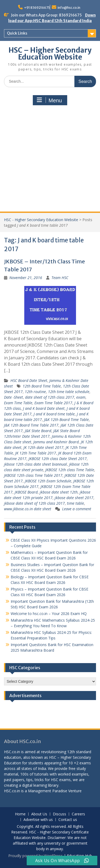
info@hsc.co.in (69, 8)
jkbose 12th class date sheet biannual (35, 464)
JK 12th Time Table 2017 (36, 453)
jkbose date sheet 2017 (74, 498)
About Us (39, 814)
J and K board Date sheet (44, 408)
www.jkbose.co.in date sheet (28, 509)
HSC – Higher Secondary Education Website (50, 54)
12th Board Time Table (42, 386)
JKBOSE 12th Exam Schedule (48, 481)
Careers (78, 814)
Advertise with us (38, 820)
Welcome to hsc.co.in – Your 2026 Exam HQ (49, 614)
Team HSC (60, 278)
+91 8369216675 (37, 8)
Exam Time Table (18, 403)
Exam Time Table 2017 (53, 403)
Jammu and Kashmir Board (56, 442)
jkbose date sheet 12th (59, 492)
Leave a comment (77, 509)
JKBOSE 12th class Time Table (70, 470)
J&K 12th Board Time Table (66, 420)
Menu (49, 100)
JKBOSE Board (26, 492)
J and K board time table (54, 414)
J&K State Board (38, 431)
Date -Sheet (13, 397)
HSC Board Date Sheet (29, 380)
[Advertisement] (50, 159)
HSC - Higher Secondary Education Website (41, 220)
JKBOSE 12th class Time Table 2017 (33, 475)
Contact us (68, 820)
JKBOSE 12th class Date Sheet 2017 (58, 459)
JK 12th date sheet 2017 (43, 447)
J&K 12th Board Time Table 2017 (31, 425)
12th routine (35, 392)
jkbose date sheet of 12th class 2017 (34, 503)
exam (81, 397)
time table (75, 503)
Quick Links (17, 33)
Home (20, 814)
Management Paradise (48, 791)
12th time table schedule (69, 392)
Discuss (59, 814)
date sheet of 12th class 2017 (50, 397)
